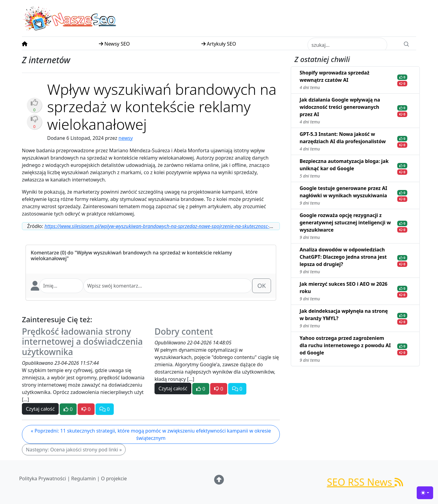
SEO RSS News (365, 482)
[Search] (406, 43)
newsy (126, 138)
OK (262, 286)
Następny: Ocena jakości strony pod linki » (74, 450)
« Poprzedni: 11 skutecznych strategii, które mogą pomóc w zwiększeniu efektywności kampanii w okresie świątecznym (151, 434)
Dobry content (184, 331)
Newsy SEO (114, 44)
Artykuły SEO (219, 44)
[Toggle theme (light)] (425, 493)
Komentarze (45, 253)
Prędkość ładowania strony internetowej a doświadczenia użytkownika (82, 342)
